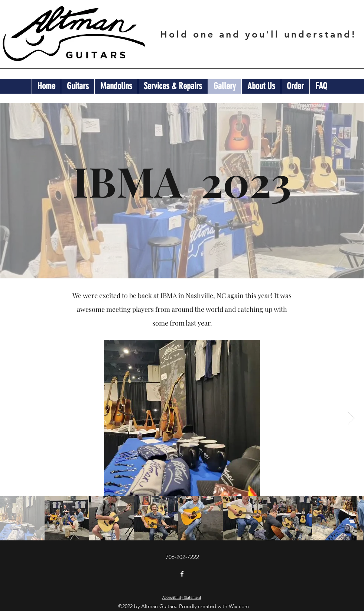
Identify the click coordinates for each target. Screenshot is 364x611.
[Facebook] (182, 574)
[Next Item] (351, 418)
